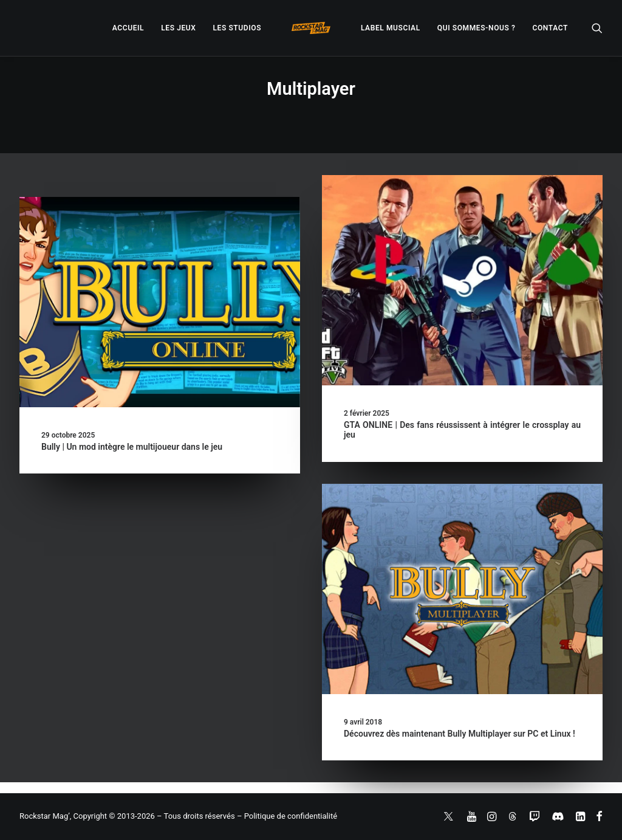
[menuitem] (128, 28)
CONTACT (550, 28)
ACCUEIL (128, 28)
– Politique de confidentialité (287, 816)
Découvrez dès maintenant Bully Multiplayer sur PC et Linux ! (460, 734)
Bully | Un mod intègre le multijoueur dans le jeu (132, 447)
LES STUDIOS (237, 28)
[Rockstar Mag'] (311, 28)
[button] (597, 28)
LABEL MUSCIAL (391, 28)
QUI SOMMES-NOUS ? (477, 28)
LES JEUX (178, 28)
